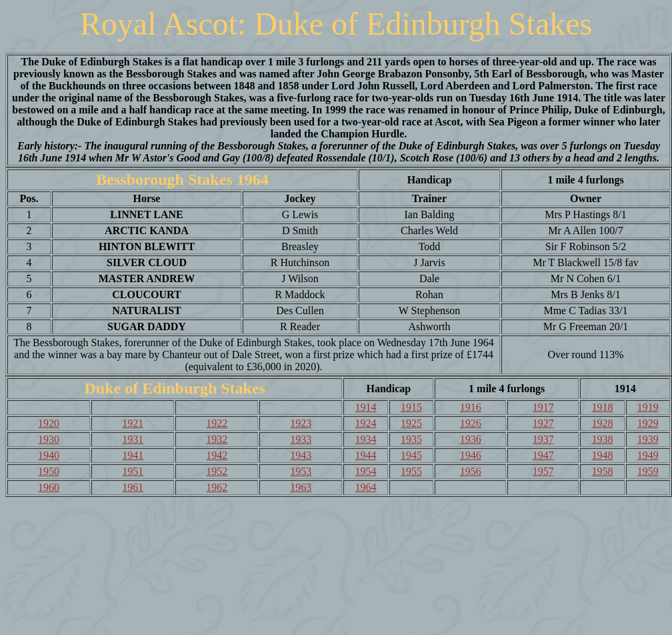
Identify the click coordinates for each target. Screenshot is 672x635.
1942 (217, 455)
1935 (411, 439)
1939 (648, 439)
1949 (648, 455)
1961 (133, 487)
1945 (411, 455)
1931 (133, 439)
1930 (49, 439)
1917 (543, 407)
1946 (471, 455)
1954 (366, 471)
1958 (602, 471)
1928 (602, 423)
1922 (217, 423)
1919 (648, 407)
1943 (301, 455)
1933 (301, 439)
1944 (366, 455)
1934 (366, 439)
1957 (543, 471)
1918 (602, 407)
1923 (301, 423)
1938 (602, 439)
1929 (648, 423)
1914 (366, 407)
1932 (217, 439)
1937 (543, 439)
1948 (602, 455)
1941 (133, 455)
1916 (471, 407)
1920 (49, 423)
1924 (366, 423)
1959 (648, 471)
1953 (301, 471)
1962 (217, 487)
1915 (411, 407)
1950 (49, 471)
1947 (543, 455)
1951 (133, 471)
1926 (471, 423)
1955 (411, 471)
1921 (133, 423)
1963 (301, 487)
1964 (366, 487)
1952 (217, 471)
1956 (471, 471)
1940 (49, 455)
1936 (471, 439)
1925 (411, 423)
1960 (49, 487)
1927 (543, 423)
